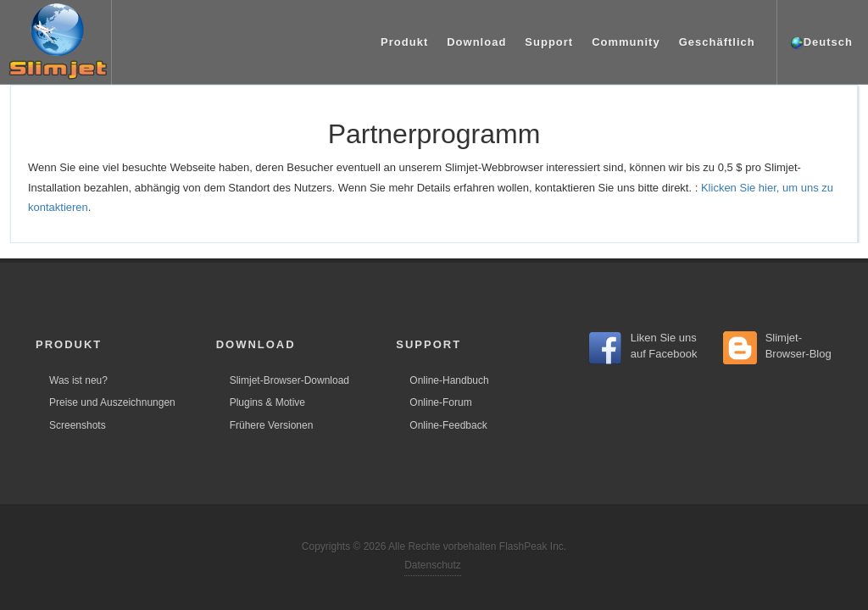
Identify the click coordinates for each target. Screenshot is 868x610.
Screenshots (78, 425)
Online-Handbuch (449, 380)
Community (626, 42)
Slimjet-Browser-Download (289, 380)
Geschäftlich (717, 42)
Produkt (404, 42)
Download (476, 42)
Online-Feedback (448, 425)
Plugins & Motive (267, 402)
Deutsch (821, 43)
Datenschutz (433, 565)
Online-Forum (440, 402)
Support (549, 42)
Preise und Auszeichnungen (112, 402)
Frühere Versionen (272, 425)
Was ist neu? (78, 380)
